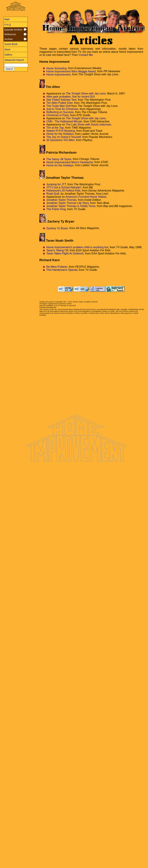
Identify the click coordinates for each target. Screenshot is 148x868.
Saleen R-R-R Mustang (61, 131)
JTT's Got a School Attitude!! (64, 187)
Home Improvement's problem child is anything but (77, 247)
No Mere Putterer (57, 267)
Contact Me (86, 55)
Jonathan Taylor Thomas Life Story (67, 203)
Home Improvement (58, 74)
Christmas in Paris (58, 115)
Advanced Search (14, 60)
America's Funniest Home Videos (86, 197)
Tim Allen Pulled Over (59, 103)
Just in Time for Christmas (62, 109)
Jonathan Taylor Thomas (61, 200)
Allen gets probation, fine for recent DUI (70, 97)
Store (7, 49)
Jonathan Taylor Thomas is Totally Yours (71, 206)
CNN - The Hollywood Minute (64, 121)
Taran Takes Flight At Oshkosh (65, 253)
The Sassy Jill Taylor (59, 159)
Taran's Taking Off (57, 250)
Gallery (8, 55)
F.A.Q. (8, 25)
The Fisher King (56, 209)
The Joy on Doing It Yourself (64, 137)
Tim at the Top (55, 128)
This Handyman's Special (62, 270)
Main (7, 19)
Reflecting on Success (60, 112)
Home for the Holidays (60, 134)
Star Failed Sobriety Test (61, 100)
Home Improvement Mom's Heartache (70, 162)
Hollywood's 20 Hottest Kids (63, 191)
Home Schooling (56, 68)
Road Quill (53, 194)
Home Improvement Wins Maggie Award (71, 71)
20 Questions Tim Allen (60, 140)
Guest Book (11, 44)
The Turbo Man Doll (58, 106)
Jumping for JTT (56, 184)
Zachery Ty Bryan (57, 228)
